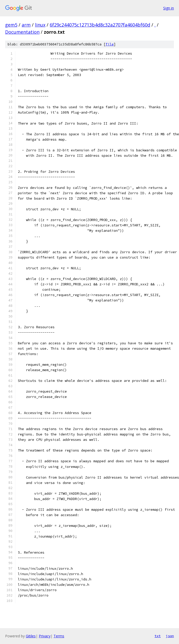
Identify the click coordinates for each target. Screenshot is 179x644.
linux (40, 25)
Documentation (22, 32)
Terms (59, 636)
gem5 (11, 25)
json (170, 636)
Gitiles (31, 636)
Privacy (45, 636)
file (110, 44)
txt (158, 636)
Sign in (169, 8)
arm (26, 25)
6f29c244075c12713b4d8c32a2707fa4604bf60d (100, 25)
